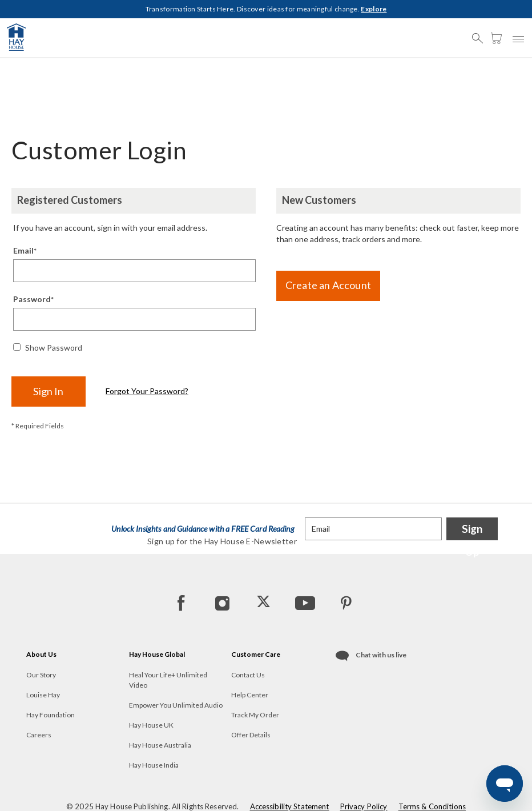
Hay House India (154, 765)
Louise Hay (43, 695)
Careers (39, 735)
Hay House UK (151, 725)
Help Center (250, 695)
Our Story (41, 675)
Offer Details (251, 735)
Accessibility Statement (290, 806)
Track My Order (255, 715)
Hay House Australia (160, 745)
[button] (481, 33)
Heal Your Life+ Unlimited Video (168, 680)
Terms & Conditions (432, 806)
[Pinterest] (345, 603)
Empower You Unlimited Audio (176, 705)
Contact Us (248, 675)
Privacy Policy (364, 806)
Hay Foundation (51, 715)
